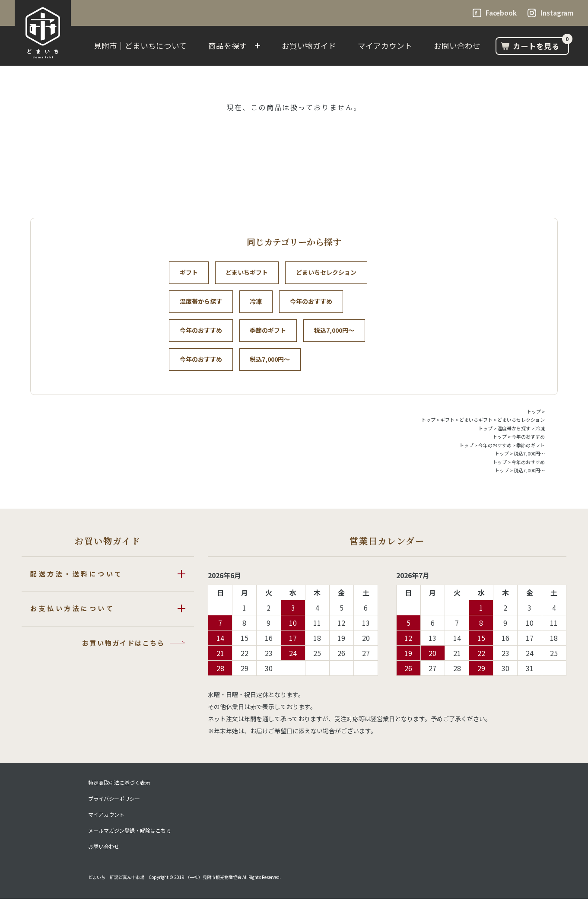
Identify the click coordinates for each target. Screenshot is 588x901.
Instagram (557, 13)
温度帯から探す (201, 302)
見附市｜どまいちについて (140, 46)
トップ (534, 413)
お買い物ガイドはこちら (123, 645)
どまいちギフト (248, 273)
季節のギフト (270, 331)
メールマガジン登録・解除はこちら (130, 833)
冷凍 (257, 302)
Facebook (501, 13)
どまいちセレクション (329, 273)
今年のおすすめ (314, 302)
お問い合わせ (457, 46)
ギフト (189, 273)
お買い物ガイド (309, 46)
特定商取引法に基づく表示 (119, 785)
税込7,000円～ (337, 331)
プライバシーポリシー (114, 801)
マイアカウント (385, 46)
